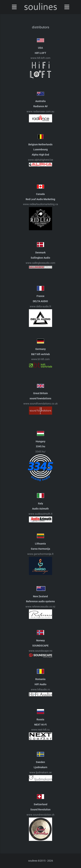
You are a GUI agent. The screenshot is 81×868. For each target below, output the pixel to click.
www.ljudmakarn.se (40, 772)
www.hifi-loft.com (40, 58)
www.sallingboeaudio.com (40, 263)
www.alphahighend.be (40, 160)
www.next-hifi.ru (40, 730)
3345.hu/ (40, 452)
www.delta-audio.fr (40, 306)
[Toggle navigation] (14, 7)
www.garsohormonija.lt (40, 554)
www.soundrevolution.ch (40, 815)
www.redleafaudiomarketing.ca (40, 204)
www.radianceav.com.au (40, 112)
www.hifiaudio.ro (40, 690)
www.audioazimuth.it (40, 514)
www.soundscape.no (40, 651)
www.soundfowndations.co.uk (40, 404)
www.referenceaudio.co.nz (40, 607)
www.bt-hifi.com (40, 359)
